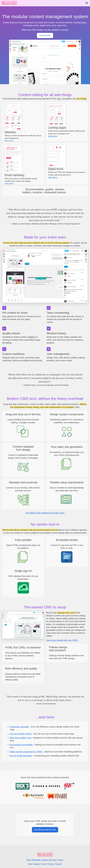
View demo (9, 141)
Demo (61, 860)
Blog (29, 860)
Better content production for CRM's (26, 752)
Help (30, 864)
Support (37, 864)
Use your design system (21, 734)
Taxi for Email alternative (21, 756)
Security (59, 864)
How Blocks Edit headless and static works (45, 513)
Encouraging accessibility (21, 745)
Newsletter (36, 860)
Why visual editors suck (20, 738)
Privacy (51, 864)
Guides (45, 860)
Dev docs (53, 860)
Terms (44, 864)
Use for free (45, 35)
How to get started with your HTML (62, 640)
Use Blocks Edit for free (45, 830)
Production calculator (19, 727)
